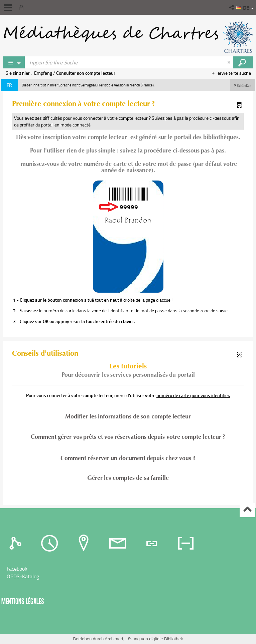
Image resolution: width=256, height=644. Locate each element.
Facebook (17, 569)
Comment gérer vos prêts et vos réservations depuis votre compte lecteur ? (128, 437)
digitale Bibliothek (166, 639)
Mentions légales (23, 601)
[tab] (17, 543)
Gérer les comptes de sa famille (128, 478)
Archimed (114, 639)
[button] (232, 7)
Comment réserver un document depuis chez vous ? (128, 458)
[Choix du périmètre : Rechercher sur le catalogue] (14, 62)
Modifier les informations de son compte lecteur (128, 416)
